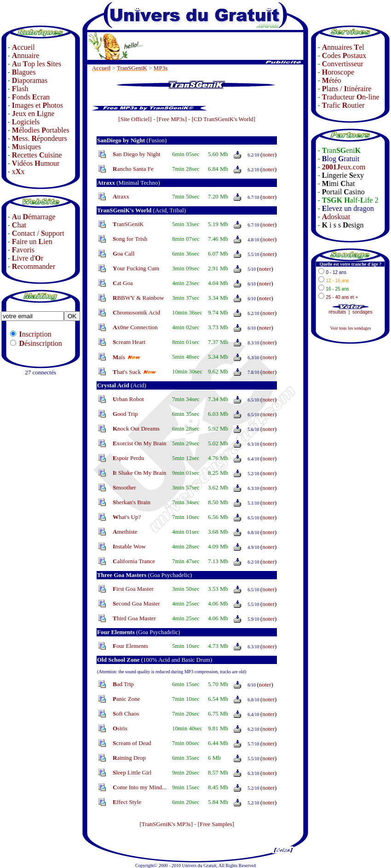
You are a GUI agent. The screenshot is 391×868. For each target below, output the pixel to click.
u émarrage (34, 217)
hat (19, 225)
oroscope (338, 72)
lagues (24, 72)
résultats (338, 312)
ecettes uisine (37, 155)
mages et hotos (37, 105)
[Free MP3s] (171, 119)
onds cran (31, 97)
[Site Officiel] (135, 119)
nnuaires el (343, 47)
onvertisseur (343, 64)
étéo (332, 80)
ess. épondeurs (40, 138)
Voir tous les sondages (350, 328)
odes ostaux (344, 55)
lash (20, 89)
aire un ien (32, 242)
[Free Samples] (216, 824)
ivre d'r (28, 258)
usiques (26, 147)
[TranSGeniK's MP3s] (166, 824)
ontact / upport (38, 233)
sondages (362, 312)
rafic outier (343, 105)
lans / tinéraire (347, 89)
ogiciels (26, 122)
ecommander (34, 266)
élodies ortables (41, 130)
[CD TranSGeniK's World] (224, 119)
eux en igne (33, 114)
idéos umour (36, 163)
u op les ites (37, 64)
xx (18, 172)
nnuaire (26, 55)
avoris (23, 250)
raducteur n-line (351, 97)
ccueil (23, 47)
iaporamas (30, 80)
